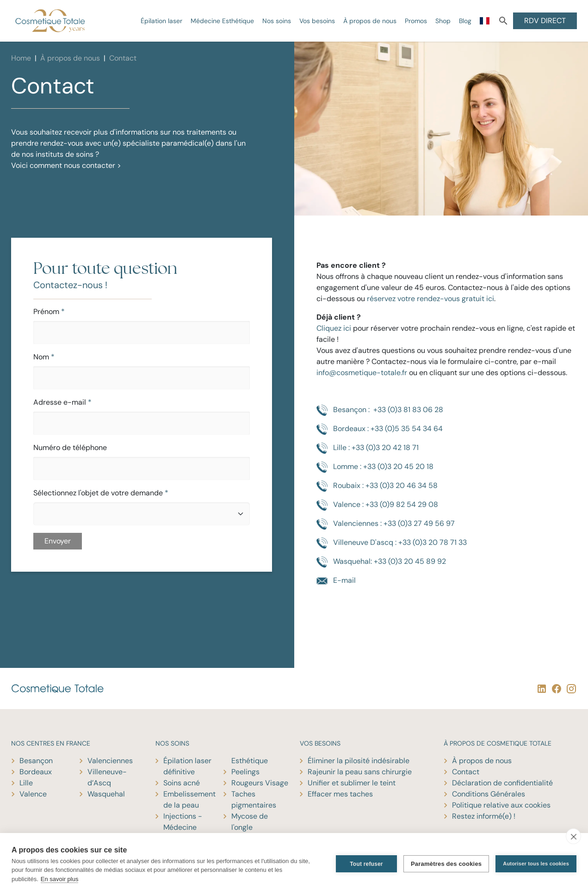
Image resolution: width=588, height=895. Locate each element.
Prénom (49, 312)
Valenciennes (110, 761)
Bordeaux (36, 772)
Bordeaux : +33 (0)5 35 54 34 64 (380, 429)
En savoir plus (60, 879)
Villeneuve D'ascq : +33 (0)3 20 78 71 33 (392, 543)
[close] (573, 836)
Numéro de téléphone (70, 447)
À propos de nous (370, 21)
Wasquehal (106, 794)
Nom (44, 357)
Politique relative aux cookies (501, 805)
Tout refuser (366, 864)
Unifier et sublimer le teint (352, 783)
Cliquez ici (334, 328)
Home (21, 58)
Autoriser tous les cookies (536, 864)
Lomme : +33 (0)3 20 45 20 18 (375, 467)
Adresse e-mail (62, 402)
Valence (33, 794)
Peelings (245, 772)
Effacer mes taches (340, 794)
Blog (465, 21)
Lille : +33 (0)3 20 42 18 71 (368, 448)
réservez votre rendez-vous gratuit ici (430, 299)
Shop (443, 21)
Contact (466, 772)
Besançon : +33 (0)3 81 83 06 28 (380, 410)
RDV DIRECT (545, 21)
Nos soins (277, 21)
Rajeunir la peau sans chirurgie (360, 772)
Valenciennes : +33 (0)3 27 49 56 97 (386, 524)
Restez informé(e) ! (484, 816)
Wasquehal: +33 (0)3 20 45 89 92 (381, 562)
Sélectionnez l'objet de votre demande (101, 493)
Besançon (36, 761)
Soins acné (182, 783)
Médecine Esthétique (222, 21)
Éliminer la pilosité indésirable (359, 761)
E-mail (336, 581)
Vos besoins (317, 21)
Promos (416, 21)
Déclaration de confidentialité (502, 783)
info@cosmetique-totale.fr (362, 373)
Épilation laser (161, 21)
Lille (26, 783)
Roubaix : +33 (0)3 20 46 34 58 (377, 486)
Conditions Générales (489, 794)
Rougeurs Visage (260, 783)
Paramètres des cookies (446, 864)
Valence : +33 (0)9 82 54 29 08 (377, 505)
